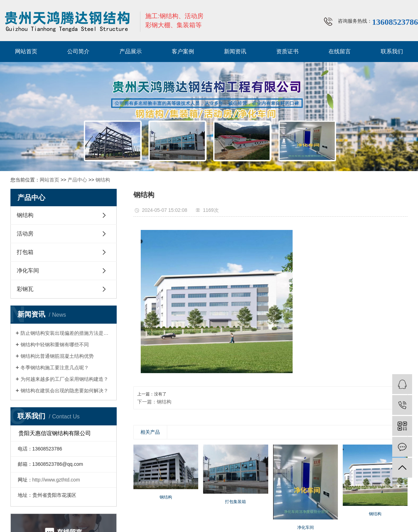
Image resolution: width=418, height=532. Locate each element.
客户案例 (183, 51)
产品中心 (77, 180)
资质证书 (287, 51)
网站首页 (26, 51)
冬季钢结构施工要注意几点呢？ (55, 368)
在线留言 (340, 51)
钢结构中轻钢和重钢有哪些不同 (55, 345)
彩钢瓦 (25, 289)
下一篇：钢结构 (154, 402)
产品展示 (131, 51)
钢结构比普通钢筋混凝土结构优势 (57, 356)
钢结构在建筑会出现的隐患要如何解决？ (64, 391)
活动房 (25, 234)
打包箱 (25, 252)
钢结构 (103, 180)
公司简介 (78, 51)
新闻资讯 (235, 51)
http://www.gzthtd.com (56, 480)
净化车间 (28, 271)
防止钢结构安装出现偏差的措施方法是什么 (66, 333)
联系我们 (392, 51)
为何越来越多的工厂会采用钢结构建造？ (64, 379)
